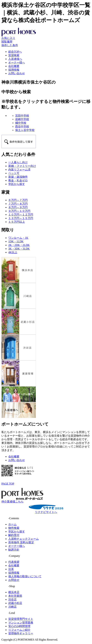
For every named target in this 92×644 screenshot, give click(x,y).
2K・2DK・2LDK (19, 245)
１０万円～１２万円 (21, 215)
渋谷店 (12, 599)
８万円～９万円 (18, 207)
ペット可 (14, 173)
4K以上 (13, 252)
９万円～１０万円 (19, 211)
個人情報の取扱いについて (25, 576)
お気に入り (8, 38)
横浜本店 (14, 592)
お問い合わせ (17, 73)
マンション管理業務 (21, 623)
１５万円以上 (17, 222)
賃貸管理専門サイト (21, 619)
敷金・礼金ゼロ (18, 180)
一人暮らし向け (18, 162)
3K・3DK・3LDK (19, 249)
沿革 (11, 569)
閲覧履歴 (7, 42)
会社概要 (14, 66)
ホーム (12, 524)
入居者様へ (15, 59)
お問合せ (14, 580)
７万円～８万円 (18, 204)
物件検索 (14, 528)
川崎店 (12, 607)
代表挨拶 (14, 562)
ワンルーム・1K (18, 238)
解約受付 (14, 535)
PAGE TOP (8, 484)
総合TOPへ (15, 52)
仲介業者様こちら (12, 502)
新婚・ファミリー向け (22, 166)
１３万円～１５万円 (21, 218)
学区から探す (17, 184)
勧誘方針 (14, 550)
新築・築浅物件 (18, 177)
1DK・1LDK (16, 241)
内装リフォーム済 (19, 170)
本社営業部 (15, 596)
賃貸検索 (14, 55)
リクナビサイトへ (46, 512)
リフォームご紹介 (19, 630)
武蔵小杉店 (15, 603)
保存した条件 (10, 45)
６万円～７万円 (18, 200)
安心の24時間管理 (19, 626)
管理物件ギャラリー (21, 633)
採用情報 (14, 70)
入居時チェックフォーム (24, 539)
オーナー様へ (17, 62)
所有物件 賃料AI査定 (21, 542)
